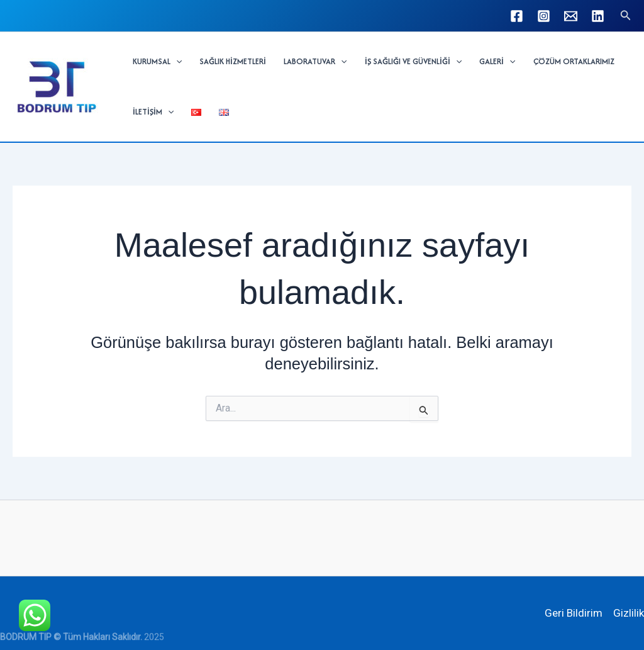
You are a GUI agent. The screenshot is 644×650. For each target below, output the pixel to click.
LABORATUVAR (315, 62)
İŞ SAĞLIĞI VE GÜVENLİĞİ (413, 62)
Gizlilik (629, 613)
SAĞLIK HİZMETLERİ (233, 61)
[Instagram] (544, 16)
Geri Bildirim (574, 613)
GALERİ (497, 62)
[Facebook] (517, 16)
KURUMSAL (157, 62)
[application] (176, 62)
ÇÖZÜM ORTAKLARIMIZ (574, 61)
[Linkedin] (598, 16)
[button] (626, 15)
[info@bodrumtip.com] (571, 16)
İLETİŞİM (153, 112)
